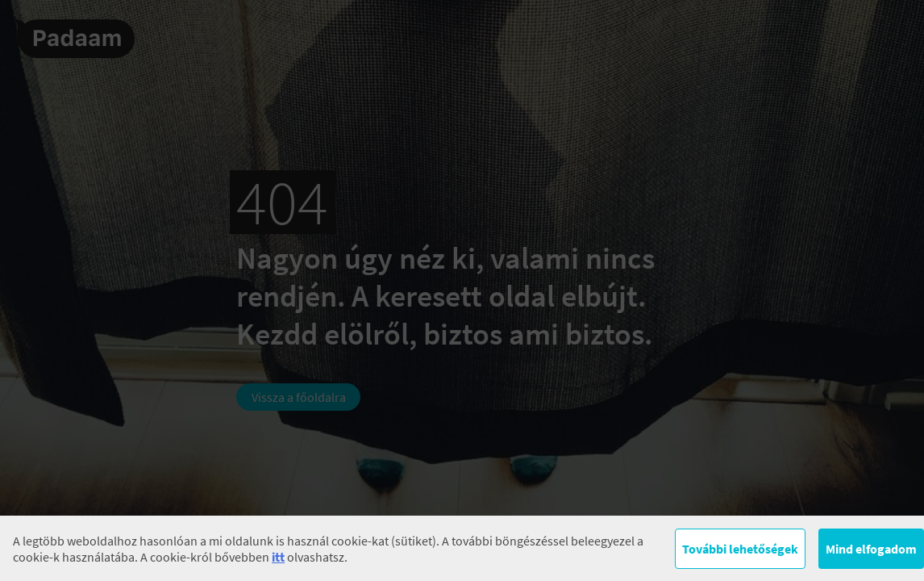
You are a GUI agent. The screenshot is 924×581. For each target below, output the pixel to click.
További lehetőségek (740, 549)
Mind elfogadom (871, 549)
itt (278, 557)
